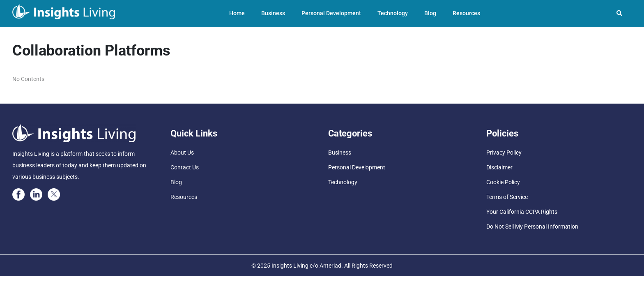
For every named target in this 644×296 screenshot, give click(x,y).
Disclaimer (499, 167)
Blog (430, 13)
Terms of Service (507, 197)
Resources (466, 13)
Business (273, 13)
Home (237, 13)
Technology (393, 13)
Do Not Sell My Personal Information (532, 227)
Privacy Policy (504, 153)
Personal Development (331, 13)
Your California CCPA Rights (522, 212)
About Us (182, 153)
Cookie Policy (503, 182)
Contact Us (185, 167)
